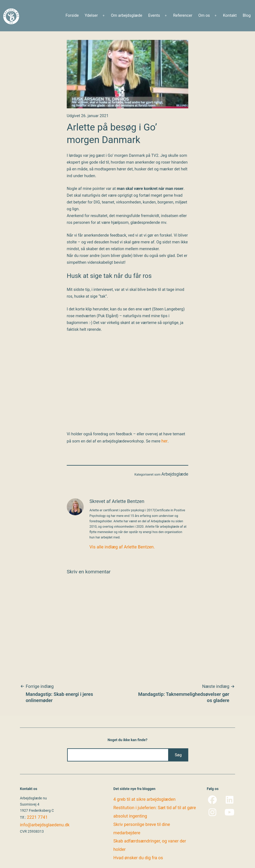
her (164, 441)
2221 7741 (37, 817)
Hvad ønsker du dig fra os (138, 858)
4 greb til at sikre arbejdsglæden (144, 799)
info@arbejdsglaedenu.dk (45, 825)
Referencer (183, 15)
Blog (247, 15)
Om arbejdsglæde (127, 15)
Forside (72, 15)
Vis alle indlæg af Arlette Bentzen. (122, 547)
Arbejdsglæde (175, 474)
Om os (204, 15)
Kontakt (230, 15)
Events (154, 15)
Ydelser (91, 15)
